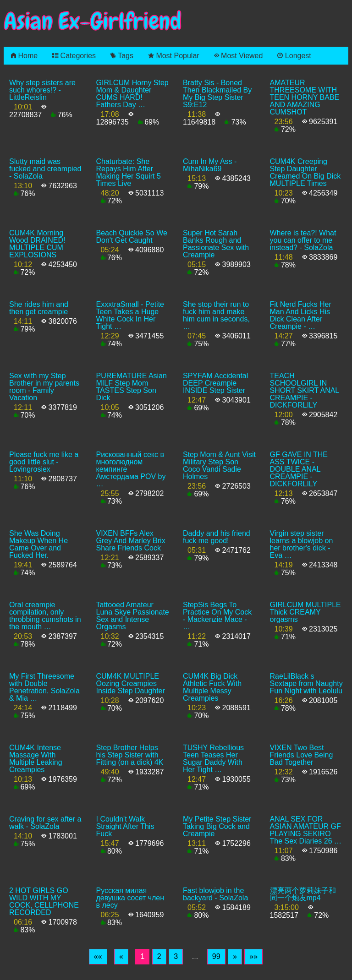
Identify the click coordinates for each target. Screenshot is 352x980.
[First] (98, 957)
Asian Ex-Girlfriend (93, 21)
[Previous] (121, 957)
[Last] (253, 957)
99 (216, 956)
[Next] (235, 957)
